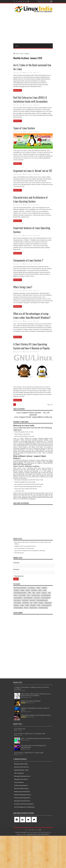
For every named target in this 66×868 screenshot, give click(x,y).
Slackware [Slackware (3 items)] (33, 638)
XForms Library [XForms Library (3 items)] (33, 640)
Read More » (18, 90)
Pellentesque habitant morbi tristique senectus (36, 747)
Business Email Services (22, 799)
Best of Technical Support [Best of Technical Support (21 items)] (20, 620)
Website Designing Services (23, 827)
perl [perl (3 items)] (31, 635)
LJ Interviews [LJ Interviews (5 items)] (25, 635)
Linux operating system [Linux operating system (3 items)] (42, 633)
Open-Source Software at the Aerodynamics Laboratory (30, 583)
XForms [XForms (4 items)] (26, 640)
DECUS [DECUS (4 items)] (28, 623)
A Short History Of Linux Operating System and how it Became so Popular (32, 371)
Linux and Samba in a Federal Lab (24, 581)
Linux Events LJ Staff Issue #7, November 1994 (30, 766)
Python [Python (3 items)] (22, 638)
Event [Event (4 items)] (40, 623)
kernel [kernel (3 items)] (16, 628)
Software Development (21, 818)
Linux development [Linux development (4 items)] (46, 628)
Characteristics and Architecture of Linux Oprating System (30, 224)
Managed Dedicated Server (22, 808)
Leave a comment (29, 73)
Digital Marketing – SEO (21, 802)
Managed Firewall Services (22, 833)
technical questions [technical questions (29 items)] (46, 638)
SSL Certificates (19, 805)
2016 (22, 54)
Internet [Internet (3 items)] (38, 625)
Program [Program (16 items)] (41, 635)
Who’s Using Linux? (23, 311)
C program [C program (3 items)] (17, 623)
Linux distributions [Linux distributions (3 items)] (28, 630)
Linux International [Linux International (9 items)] (46, 630)
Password (16, 602)
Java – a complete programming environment (36, 771)
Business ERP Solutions (22, 821)
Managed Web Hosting (21, 796)
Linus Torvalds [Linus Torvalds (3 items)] (22, 628)
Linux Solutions (19, 815)
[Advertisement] (38, 27)
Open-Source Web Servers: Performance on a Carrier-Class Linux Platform (36, 727)
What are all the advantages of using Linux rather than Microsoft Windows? (32, 340)
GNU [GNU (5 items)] (34, 625)
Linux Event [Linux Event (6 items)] (37, 630)
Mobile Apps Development (22, 824)
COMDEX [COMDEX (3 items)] (44, 620)
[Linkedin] (23, 852)
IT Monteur (24, 867)
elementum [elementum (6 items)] (34, 623)
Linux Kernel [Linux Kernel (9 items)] (25, 633)
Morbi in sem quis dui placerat (31, 733)
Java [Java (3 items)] (49, 625)
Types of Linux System (24, 128)
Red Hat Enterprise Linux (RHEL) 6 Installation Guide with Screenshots (30, 99)
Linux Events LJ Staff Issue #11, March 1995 (29, 785)
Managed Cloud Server (21, 812)
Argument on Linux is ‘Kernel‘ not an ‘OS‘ (33, 195)
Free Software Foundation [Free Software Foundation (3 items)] (20, 625)
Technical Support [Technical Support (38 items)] (18, 640)
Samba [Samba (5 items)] (27, 638)
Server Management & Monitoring (24, 839)
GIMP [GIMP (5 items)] (29, 625)
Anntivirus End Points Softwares (24, 836)
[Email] (29, 852)
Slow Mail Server (19, 585)
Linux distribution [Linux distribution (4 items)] (18, 630)
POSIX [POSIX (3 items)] (36, 635)
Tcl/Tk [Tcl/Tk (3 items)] (39, 638)
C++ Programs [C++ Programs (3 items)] (31, 620)
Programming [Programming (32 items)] (48, 635)
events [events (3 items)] (45, 623)
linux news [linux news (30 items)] (32, 633)
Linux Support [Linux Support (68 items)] (17, 635)
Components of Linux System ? (28, 285)
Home (16, 54)
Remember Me (18, 608)
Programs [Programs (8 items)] (16, 638)
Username (16, 595)
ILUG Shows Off (20, 761)
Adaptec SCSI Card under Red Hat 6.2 (25, 578)
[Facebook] (17, 852)
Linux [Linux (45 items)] (29, 628)
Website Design (44, 865)
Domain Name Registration (22, 830)
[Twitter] (34, 852)
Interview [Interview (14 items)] (44, 625)
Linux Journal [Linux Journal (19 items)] (17, 633)
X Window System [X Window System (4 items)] (43, 640)
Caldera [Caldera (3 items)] (38, 620)
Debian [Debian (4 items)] (22, 623)
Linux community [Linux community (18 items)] (36, 628)
